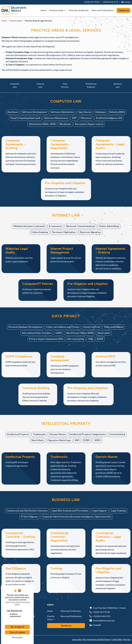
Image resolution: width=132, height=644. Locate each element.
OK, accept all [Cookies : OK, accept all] (17, 627)
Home (43, 10)
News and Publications (103, 10)
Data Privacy (65, 85)
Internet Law (40, 85)
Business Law (118, 85)
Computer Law (15, 85)
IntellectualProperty (91, 85)
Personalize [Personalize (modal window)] (17, 637)
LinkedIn (97, 625)
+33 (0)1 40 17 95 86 (92, 2)
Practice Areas (56, 10)
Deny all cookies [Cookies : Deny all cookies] (17, 632)
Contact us (124, 10)
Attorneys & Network (79, 10)
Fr (126, 2)
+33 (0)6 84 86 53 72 (110, 2)
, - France (109, 608)
